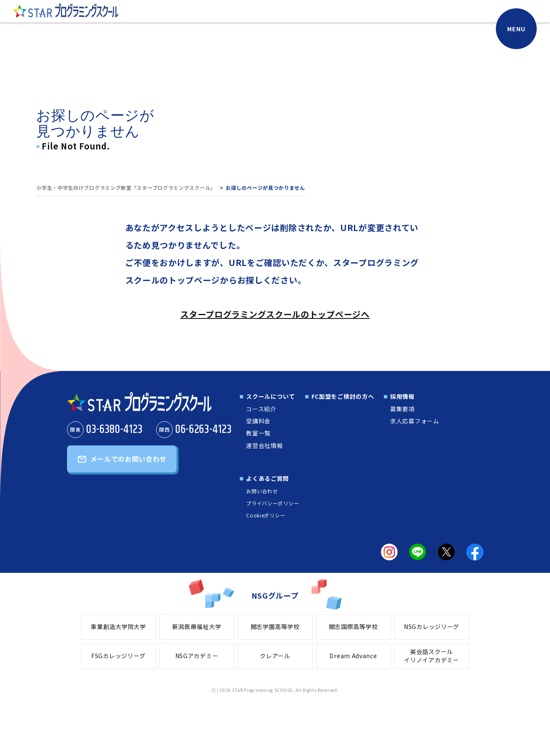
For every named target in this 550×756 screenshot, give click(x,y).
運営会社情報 (264, 445)
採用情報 (402, 396)
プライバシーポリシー (273, 503)
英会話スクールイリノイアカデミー (431, 656)
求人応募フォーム (415, 421)
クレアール (275, 656)
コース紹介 (261, 409)
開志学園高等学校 (275, 627)
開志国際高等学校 (353, 627)
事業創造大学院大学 (118, 627)
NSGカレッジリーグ (432, 627)
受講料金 (258, 421)
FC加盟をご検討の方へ (343, 396)
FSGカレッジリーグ (118, 656)
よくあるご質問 (268, 478)
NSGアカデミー (197, 656)
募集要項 (402, 409)
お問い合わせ (262, 491)
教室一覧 (258, 433)
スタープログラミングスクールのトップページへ (275, 314)
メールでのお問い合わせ (129, 459)
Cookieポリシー (266, 515)
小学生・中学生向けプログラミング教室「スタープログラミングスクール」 (126, 188)
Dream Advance (353, 656)
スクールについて (271, 396)
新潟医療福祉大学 (197, 627)
